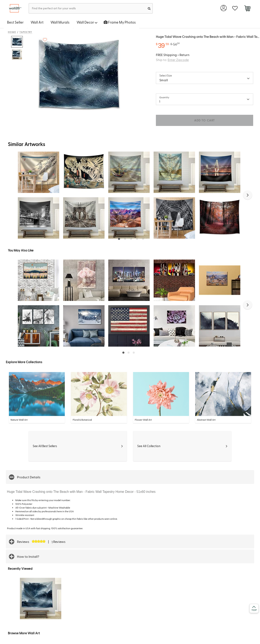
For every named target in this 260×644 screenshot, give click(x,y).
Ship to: (172, 60)
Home (12, 32)
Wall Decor (87, 22)
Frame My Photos (120, 22)
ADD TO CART (205, 120)
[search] (149, 8)
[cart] (247, 9)
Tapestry (26, 32)
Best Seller (15, 22)
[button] (248, 195)
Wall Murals (60, 22)
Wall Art (37, 22)
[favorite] (235, 8)
